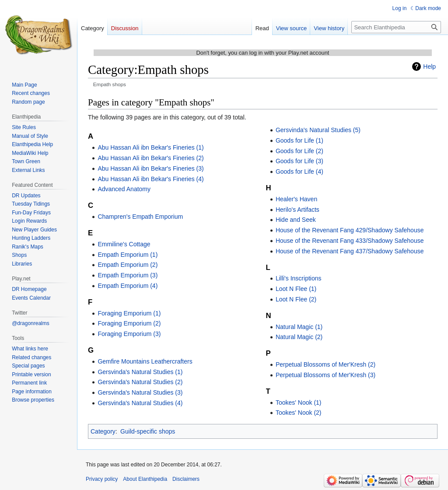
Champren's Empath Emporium (140, 217)
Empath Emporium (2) (128, 265)
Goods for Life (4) (299, 171)
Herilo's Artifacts (297, 210)
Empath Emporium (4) (128, 286)
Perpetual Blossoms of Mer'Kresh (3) (325, 375)
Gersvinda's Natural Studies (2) (140, 382)
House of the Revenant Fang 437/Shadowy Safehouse (350, 251)
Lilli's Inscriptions (299, 278)
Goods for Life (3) (299, 161)
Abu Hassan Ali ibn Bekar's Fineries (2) (150, 158)
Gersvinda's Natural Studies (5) (318, 130)
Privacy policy (102, 479)
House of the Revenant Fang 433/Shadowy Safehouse (350, 241)
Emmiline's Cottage (124, 244)
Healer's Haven (296, 199)
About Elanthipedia (145, 479)
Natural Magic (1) (299, 327)
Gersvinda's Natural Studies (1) (140, 372)
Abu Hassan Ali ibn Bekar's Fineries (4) (150, 179)
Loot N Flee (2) (296, 299)
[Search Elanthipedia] (396, 27)
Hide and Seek (296, 220)
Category (103, 431)
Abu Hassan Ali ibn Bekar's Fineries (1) (150, 147)
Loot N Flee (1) (296, 289)
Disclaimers (186, 479)
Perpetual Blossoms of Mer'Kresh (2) (325, 364)
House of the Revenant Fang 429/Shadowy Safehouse (350, 230)
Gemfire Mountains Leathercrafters (145, 361)
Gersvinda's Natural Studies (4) (140, 403)
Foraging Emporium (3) (129, 334)
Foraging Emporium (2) (129, 323)
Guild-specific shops (148, 431)
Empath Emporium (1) (128, 255)
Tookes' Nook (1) (299, 402)
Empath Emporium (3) (128, 275)
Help (429, 66)
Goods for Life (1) (299, 140)
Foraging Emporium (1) (129, 313)
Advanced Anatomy (124, 189)
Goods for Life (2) (299, 151)
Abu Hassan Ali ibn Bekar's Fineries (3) (150, 168)
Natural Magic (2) (299, 337)
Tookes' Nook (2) (299, 413)
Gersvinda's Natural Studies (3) (140, 392)
